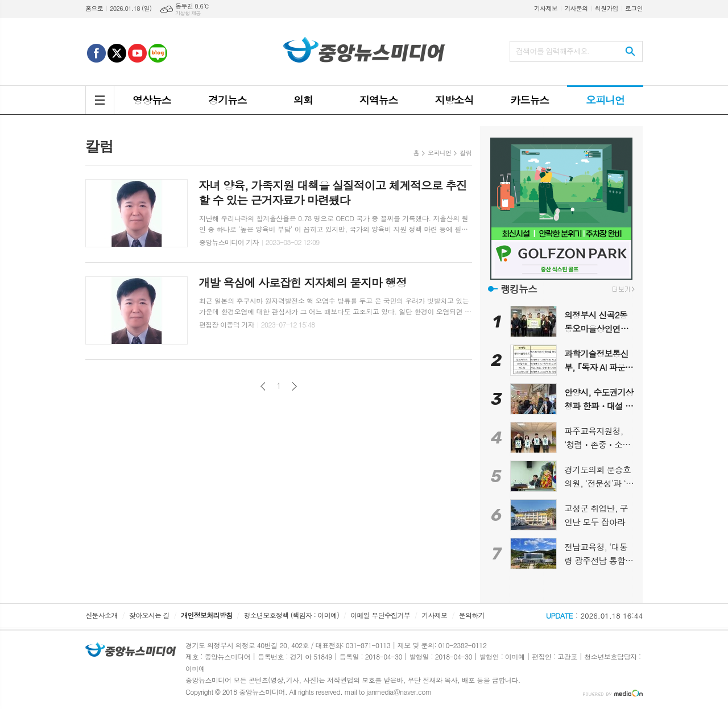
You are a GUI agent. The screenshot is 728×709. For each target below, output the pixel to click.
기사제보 (546, 8)
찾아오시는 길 (149, 615)
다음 (294, 386)
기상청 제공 (188, 13)
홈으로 (94, 8)
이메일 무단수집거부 (380, 615)
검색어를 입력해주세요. (553, 51)
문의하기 (472, 615)
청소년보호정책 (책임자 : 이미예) (291, 615)
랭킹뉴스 (519, 289)
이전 (263, 386)
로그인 (634, 8)
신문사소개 (101, 615)
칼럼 (466, 153)
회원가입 (607, 8)
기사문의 (576, 8)
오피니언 (439, 153)
